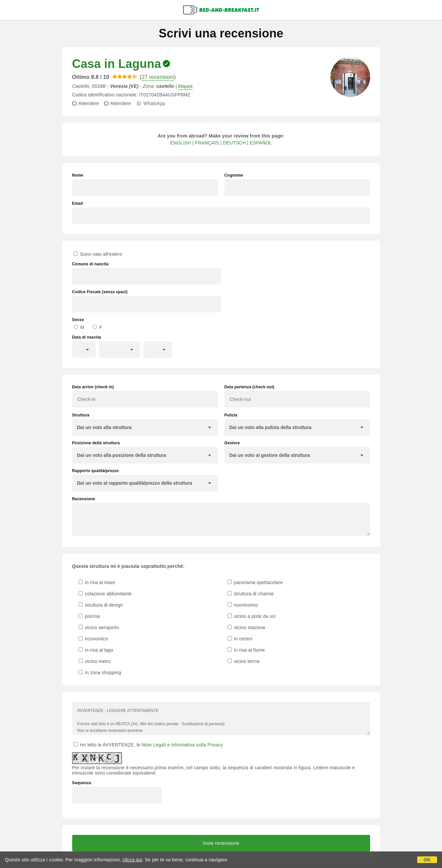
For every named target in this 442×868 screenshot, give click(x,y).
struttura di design (101, 605)
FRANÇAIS (207, 143)
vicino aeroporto (99, 627)
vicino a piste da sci (252, 616)
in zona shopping (100, 673)
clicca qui (132, 860)
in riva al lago (96, 650)
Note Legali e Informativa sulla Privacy (182, 745)
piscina (89, 616)
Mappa (185, 86)
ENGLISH (181, 143)
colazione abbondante (105, 594)
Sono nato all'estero (98, 254)
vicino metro (95, 661)
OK (427, 860)
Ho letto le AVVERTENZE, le (148, 745)
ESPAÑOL (261, 143)
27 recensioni (158, 77)
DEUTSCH (234, 143)
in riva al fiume (246, 650)
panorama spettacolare (255, 582)
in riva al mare (97, 582)
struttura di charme (251, 594)
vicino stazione (246, 627)
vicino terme (244, 661)
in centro (240, 639)
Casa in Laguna (117, 64)
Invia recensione (221, 843)
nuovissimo (243, 605)
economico (93, 639)
